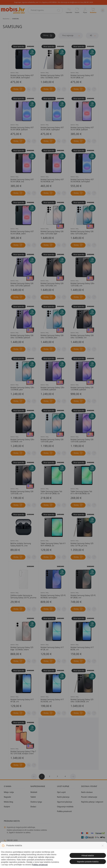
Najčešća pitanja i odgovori (92, 802)
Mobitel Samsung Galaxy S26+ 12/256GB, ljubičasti (52, 389)
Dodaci (33, 807)
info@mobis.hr (13, 845)
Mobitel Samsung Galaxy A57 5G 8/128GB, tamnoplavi (22, 77)
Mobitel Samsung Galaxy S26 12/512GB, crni (22, 493)
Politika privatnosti (64, 812)
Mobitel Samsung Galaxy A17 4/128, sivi (52, 649)
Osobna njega (36, 802)
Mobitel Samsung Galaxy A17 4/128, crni (22, 701)
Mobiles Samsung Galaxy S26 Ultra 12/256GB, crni (82, 337)
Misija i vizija (9, 792)
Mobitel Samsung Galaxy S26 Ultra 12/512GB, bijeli (52, 233)
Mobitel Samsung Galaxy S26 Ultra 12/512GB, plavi (82, 233)
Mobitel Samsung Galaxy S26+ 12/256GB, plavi (22, 389)
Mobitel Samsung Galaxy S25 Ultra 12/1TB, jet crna (82, 545)
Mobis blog (8, 802)
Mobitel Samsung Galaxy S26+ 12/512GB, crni (82, 285)
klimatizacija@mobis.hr (30, 849)
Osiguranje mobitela (65, 807)
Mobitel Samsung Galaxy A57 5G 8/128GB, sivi (82, 77)
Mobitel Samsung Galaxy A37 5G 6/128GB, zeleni (22, 233)
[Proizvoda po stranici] (92, 36)
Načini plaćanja (63, 797)
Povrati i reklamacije (89, 797)
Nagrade (7, 797)
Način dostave (87, 792)
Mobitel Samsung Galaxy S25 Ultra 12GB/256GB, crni (82, 701)
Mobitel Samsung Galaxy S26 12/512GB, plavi (52, 441)
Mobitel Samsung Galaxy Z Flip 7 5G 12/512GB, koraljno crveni (23, 753)
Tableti (33, 797)
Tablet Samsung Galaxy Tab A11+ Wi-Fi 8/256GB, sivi (81, 493)
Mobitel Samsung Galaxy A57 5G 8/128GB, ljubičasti (22, 129)
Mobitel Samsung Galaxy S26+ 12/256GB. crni (22, 441)
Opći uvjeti (61, 792)
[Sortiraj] (71, 36)
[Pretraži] (58, 10)
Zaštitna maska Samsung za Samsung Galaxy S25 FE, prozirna (23, 597)
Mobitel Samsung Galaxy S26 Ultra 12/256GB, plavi (52, 337)
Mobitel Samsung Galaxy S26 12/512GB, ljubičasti (82, 441)
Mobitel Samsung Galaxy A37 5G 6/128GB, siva (22, 181)
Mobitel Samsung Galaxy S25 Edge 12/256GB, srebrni (22, 649)
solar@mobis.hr (30, 852)
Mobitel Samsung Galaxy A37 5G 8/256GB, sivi (52, 181)
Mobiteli (34, 792)
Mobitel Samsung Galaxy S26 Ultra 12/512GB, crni (52, 285)
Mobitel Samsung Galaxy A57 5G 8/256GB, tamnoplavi (82, 181)
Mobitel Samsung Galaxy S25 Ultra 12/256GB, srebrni (52, 77)
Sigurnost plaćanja (65, 802)
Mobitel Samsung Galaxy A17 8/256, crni (82, 649)
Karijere (7, 807)
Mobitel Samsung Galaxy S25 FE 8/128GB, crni (83, 597)
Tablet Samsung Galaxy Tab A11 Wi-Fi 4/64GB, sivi (53, 545)
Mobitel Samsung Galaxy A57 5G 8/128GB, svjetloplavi (52, 129)
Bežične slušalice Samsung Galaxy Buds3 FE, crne (21, 545)
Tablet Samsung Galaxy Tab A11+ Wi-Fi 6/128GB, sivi (51, 493)
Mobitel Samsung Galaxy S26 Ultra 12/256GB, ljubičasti (22, 337)
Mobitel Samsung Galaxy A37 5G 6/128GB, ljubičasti (82, 129)
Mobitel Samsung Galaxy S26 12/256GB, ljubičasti (82, 389)
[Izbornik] (103, 10)
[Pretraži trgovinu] (45, 10)
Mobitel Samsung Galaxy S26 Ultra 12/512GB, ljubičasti (22, 285)
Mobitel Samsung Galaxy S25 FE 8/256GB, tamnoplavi (53, 597)
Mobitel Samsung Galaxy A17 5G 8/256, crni (52, 701)
